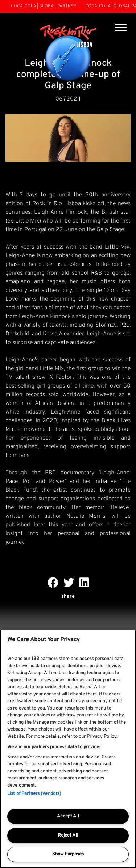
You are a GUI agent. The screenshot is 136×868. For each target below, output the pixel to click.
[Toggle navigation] (121, 28)
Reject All (68, 835)
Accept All (68, 816)
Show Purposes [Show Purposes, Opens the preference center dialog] (68, 854)
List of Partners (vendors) (34, 794)
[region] (68, 749)
